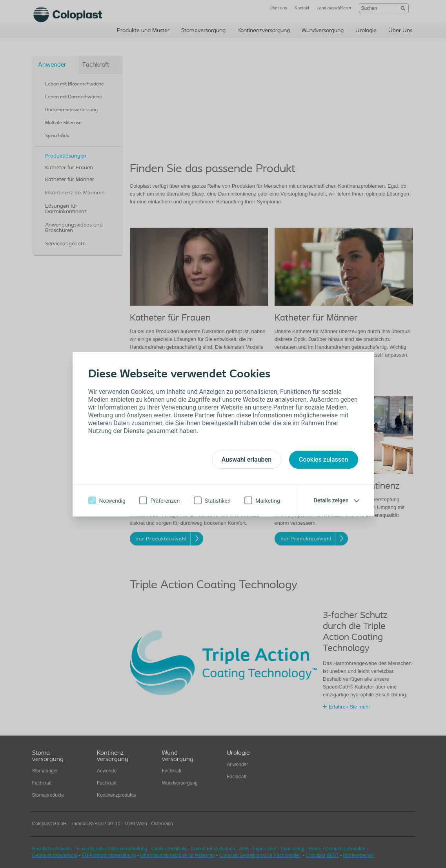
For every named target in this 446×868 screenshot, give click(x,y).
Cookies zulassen (323, 459)
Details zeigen (331, 500)
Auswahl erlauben (247, 459)
